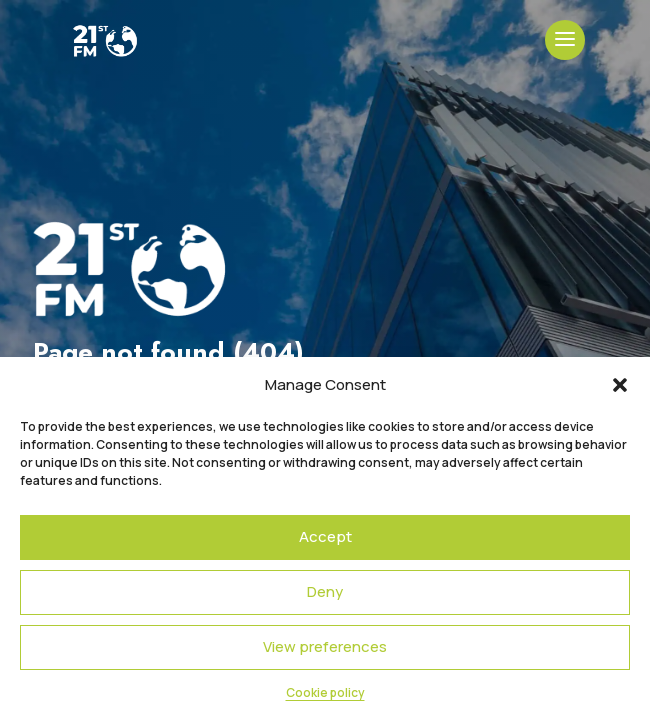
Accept (325, 536)
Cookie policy (325, 692)
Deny (325, 591)
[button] (620, 385)
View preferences (325, 646)
